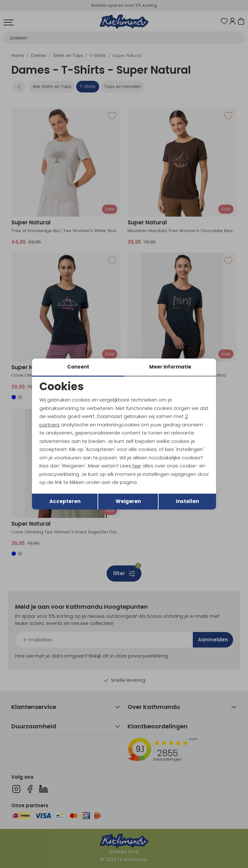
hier (137, 466)
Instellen (187, 501)
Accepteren (65, 501)
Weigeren (128, 501)
